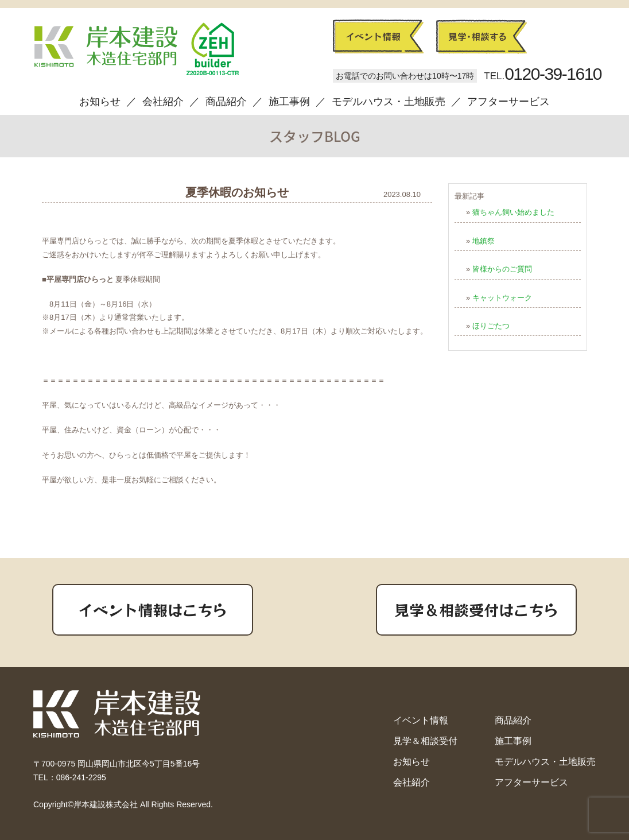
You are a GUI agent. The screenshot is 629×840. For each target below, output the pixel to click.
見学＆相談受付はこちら (476, 609)
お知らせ (100, 102)
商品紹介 (226, 102)
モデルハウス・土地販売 (389, 102)
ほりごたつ (491, 326)
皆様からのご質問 (502, 269)
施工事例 (289, 102)
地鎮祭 (484, 241)
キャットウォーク (502, 298)
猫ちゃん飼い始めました (513, 212)
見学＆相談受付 (425, 741)
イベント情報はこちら (153, 609)
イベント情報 (421, 720)
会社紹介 (163, 102)
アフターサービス (508, 102)
